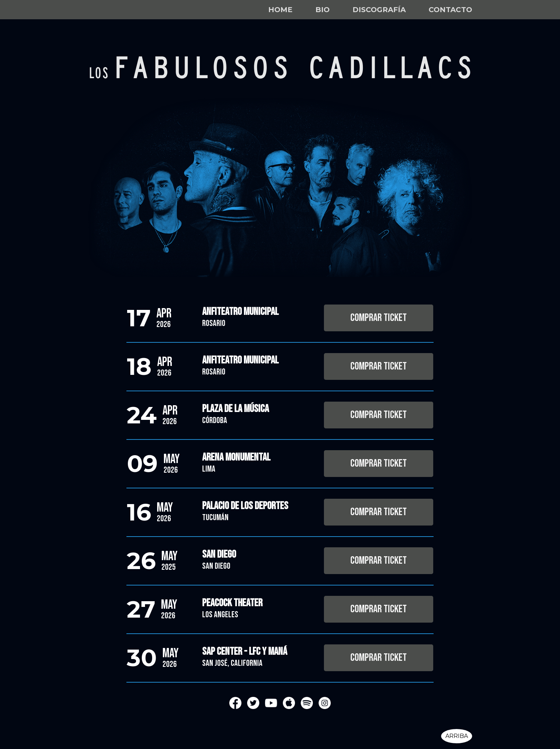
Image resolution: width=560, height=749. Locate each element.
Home (280, 10)
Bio (322, 10)
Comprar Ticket (379, 318)
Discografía (379, 10)
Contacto (450, 10)
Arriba (457, 736)
